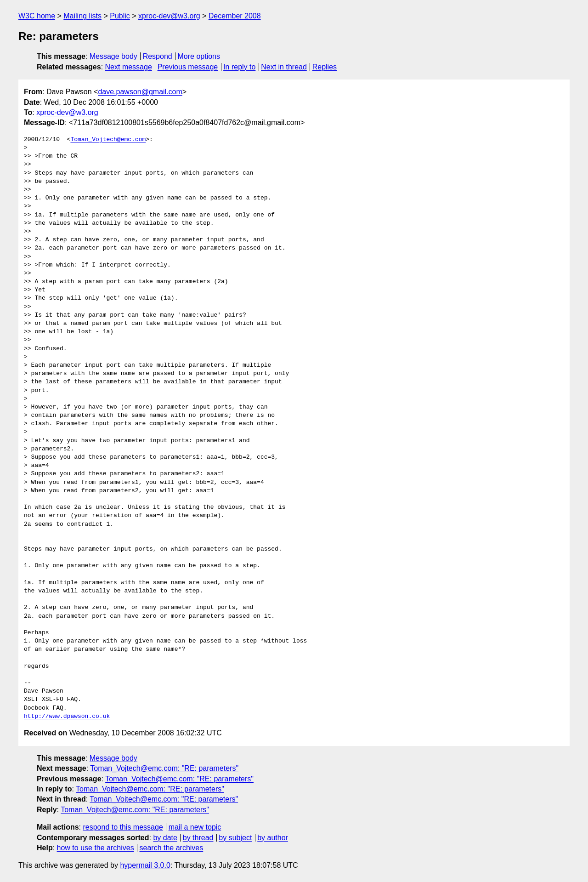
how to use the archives (96, 848)
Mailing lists (82, 16)
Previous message (188, 67)
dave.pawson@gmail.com (140, 92)
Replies (325, 67)
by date (165, 838)
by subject (235, 838)
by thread (198, 838)
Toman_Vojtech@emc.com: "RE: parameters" (164, 768)
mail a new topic (195, 827)
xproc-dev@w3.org (169, 16)
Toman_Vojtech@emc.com (108, 140)
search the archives (172, 848)
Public (120, 16)
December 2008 (235, 16)
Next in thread (284, 67)
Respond (158, 56)
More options (199, 56)
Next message (129, 67)
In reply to (239, 67)
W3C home (37, 16)
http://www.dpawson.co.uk (67, 717)
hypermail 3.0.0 (145, 865)
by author (273, 838)
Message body (113, 56)
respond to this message (123, 827)
